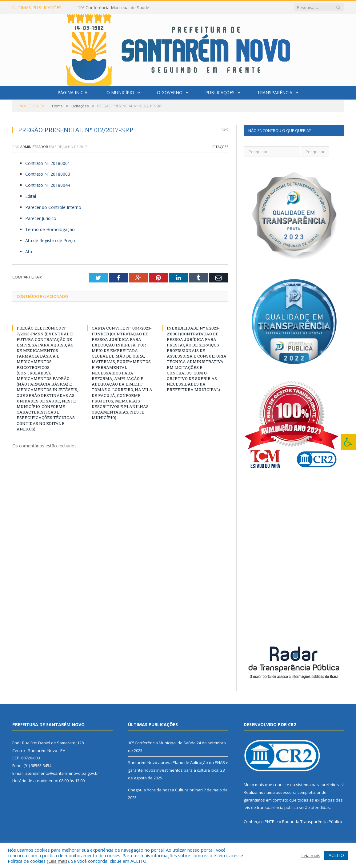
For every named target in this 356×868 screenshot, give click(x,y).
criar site (281, 785)
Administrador (34, 147)
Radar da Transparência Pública (312, 822)
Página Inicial (74, 92)
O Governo (170, 92)
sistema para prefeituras (319, 785)
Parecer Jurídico (41, 218)
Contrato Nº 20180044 (48, 185)
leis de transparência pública (271, 807)
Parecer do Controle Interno (53, 207)
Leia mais (58, 861)
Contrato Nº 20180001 (48, 163)
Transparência (275, 92)
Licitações (219, 147)
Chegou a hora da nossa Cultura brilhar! (165, 790)
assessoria (286, 792)
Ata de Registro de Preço (50, 240)
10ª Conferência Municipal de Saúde (114, 8)
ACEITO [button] (336, 855)
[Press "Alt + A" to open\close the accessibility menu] (348, 442)
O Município (120, 92)
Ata (29, 252)
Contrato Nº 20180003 (48, 174)
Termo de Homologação (50, 229)
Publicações (220, 92)
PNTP (270, 822)
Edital (31, 196)
